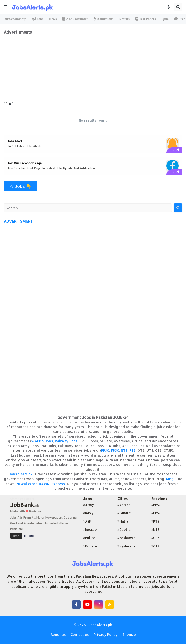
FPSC (115, 450)
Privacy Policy (106, 634)
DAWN (44, 484)
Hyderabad (127, 546)
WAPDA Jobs (42, 441)
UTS (155, 538)
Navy (88, 513)
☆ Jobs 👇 (20, 186)
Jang (169, 479)
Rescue (90, 530)
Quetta (124, 530)
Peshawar (126, 538)
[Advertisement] (93, 68)
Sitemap (129, 634)
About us (58, 634)
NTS (124, 450)
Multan (124, 521)
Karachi (124, 505)
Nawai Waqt (27, 484)
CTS (155, 546)
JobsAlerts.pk (21, 474)
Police (89, 538)
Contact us (80, 634)
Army (89, 505)
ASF (87, 521)
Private (90, 546)
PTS (133, 450)
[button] (6, 7)
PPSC (105, 450)
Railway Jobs (66, 441)
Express (58, 484)
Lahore (124, 513)
